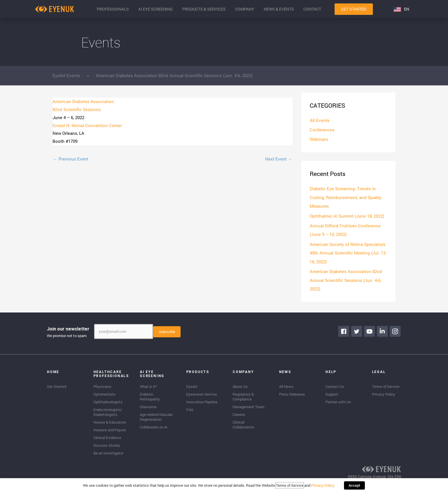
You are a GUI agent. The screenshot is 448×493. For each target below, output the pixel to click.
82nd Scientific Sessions (77, 109)
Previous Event (71, 159)
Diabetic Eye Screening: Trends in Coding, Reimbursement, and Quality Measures (346, 198)
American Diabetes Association (83, 101)
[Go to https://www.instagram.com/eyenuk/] (395, 330)
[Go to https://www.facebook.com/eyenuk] (344, 330)
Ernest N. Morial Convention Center (87, 125)
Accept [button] (354, 486)
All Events (320, 121)
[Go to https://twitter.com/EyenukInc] (357, 330)
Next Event (279, 159)
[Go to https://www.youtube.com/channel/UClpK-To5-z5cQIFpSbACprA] (370, 330)
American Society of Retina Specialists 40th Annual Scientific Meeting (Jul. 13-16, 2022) (348, 252)
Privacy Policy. (324, 486)
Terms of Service (290, 486)
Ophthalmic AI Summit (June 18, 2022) (347, 216)
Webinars (319, 140)
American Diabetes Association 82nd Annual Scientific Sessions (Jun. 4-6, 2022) (346, 279)
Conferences (322, 130)
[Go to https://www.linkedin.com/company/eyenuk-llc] (383, 330)
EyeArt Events (66, 75)
